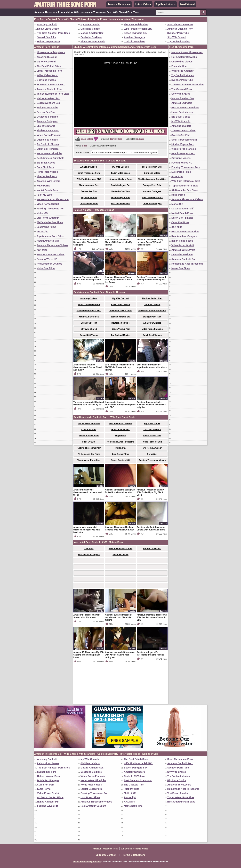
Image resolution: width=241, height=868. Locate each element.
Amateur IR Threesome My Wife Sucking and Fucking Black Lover (89, 695)
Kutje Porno (43, 186)
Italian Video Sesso (48, 29)
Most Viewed (187, 4)
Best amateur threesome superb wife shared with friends (152, 406)
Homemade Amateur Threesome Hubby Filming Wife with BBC (120, 445)
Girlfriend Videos (90, 29)
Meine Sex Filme (46, 268)
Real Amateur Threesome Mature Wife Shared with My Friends (119, 282)
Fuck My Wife (44, 195)
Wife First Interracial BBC (138, 29)
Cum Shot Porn (45, 167)
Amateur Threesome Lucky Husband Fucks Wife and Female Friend (150, 282)
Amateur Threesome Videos (52, 245)
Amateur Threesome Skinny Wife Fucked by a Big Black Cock (150, 532)
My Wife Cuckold (90, 24)
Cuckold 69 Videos (134, 42)
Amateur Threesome (119, 4)
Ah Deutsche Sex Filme (50, 222)
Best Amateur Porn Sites (51, 255)
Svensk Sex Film (47, 37)
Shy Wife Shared (177, 37)
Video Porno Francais (93, 42)
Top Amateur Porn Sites (50, 236)
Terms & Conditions (134, 855)
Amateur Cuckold (108, 146)
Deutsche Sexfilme (91, 37)
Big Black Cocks (46, 163)
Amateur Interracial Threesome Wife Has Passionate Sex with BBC (152, 657)
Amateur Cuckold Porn (180, 29)
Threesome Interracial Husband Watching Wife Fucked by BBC (89, 443)
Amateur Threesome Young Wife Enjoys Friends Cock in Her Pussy (119, 320)
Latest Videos (143, 4)
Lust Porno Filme (46, 227)
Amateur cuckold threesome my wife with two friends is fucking (119, 657)
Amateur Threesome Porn (105, 849)
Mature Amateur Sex (92, 33)
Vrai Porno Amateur (48, 218)
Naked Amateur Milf (48, 241)
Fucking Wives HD (47, 259)
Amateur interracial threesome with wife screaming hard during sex (120, 695)
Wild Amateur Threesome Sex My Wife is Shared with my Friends (119, 407)
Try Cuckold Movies (178, 42)
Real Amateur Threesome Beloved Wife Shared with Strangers (86, 282)
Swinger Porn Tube (178, 33)
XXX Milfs (42, 250)
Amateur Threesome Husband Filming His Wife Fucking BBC (151, 318)
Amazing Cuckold (47, 24)
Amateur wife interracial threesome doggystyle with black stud (87, 570)
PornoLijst (42, 232)
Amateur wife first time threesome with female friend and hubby (87, 407)
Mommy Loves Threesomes (187, 52)
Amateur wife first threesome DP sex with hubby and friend (151, 568)
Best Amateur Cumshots (50, 158)
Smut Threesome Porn (180, 24)
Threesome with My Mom (51, 52)
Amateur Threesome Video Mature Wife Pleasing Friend (87, 318)
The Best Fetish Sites (136, 24)
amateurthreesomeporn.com (87, 862)
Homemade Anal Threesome (53, 199)
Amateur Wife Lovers (49, 181)
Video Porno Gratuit (48, 204)
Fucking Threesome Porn (51, 209)
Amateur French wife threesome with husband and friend (87, 532)
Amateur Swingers (134, 37)
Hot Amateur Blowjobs (49, 153)
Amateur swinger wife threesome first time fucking (150, 693)
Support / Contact (105, 855)
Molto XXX (42, 213)
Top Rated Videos (166, 4)
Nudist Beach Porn (47, 190)
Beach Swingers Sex (136, 33)
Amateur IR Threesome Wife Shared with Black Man (87, 656)
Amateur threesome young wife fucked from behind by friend (120, 531)
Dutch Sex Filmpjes (48, 149)
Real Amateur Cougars (49, 264)
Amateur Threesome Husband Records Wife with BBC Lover (120, 568)
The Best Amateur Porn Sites (53, 33)
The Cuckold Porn (47, 176)
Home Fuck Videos (47, 172)
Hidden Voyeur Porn (49, 42)
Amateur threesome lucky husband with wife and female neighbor (151, 445)
